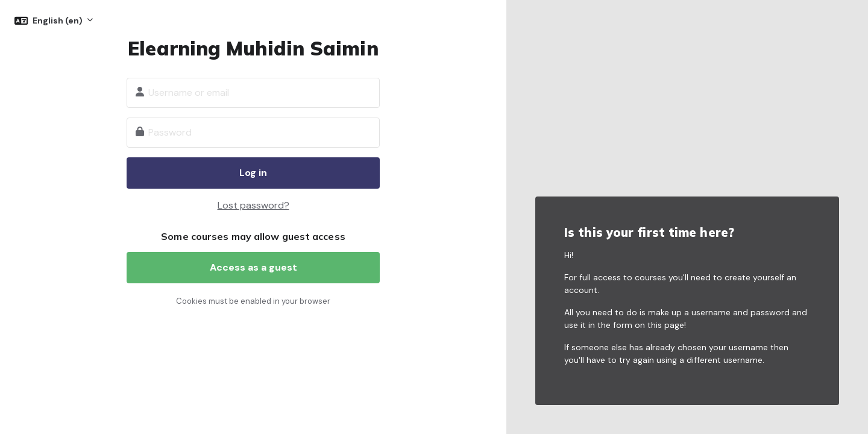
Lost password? (253, 205)
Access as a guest (253, 267)
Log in (253, 173)
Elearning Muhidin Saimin (253, 48)
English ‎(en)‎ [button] (58, 20)
